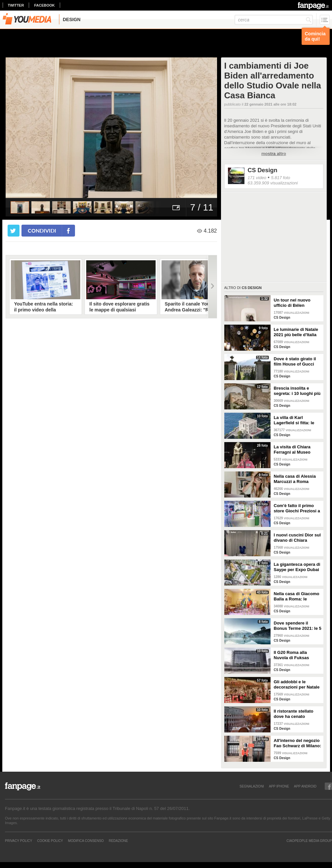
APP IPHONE (279, 786)
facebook (44, 5)
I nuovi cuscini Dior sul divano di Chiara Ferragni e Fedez (297, 538)
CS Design (263, 170)
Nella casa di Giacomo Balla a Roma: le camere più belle (297, 596)
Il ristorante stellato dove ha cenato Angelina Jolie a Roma (297, 714)
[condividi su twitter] (14, 231)
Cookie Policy (50, 841)
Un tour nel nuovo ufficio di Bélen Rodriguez (292, 303)
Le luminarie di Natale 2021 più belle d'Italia (296, 332)
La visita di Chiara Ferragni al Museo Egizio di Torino (292, 450)
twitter (16, 5)
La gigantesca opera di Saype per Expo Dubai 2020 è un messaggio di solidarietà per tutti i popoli (297, 567)
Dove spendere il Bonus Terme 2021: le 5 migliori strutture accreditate (298, 626)
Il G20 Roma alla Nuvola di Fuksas (292, 655)
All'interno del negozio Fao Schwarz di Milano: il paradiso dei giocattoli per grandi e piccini (298, 743)
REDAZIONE (118, 841)
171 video (257, 178)
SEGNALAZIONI (252, 786)
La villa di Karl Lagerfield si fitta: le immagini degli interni (296, 420)
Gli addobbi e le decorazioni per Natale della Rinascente (297, 685)
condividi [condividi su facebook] (42, 230)
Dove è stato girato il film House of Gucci (295, 361)
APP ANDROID (305, 786)
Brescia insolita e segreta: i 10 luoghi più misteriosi (297, 391)
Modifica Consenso (86, 841)
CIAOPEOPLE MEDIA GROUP (309, 841)
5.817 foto (280, 178)
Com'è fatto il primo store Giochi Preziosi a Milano (297, 508)
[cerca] (274, 20)
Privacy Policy (18, 841)
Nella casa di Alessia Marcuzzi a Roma (295, 479)
